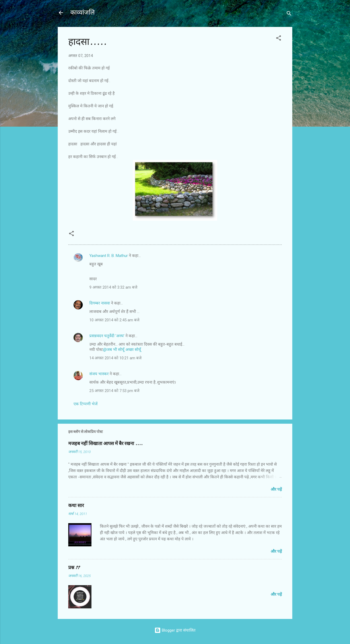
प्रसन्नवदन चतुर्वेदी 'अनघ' (107, 336)
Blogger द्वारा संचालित (175, 630)
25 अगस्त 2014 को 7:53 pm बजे (114, 391)
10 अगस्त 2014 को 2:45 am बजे (114, 320)
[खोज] (289, 14)
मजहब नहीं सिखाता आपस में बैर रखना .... (105, 444)
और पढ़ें (276, 489)
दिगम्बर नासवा (100, 303)
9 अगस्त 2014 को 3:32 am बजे (113, 287)
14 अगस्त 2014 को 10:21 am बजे (115, 358)
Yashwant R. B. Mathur (109, 256)
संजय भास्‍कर (99, 374)
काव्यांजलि (82, 13)
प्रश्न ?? (74, 568)
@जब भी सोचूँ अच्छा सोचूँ (122, 350)
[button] (279, 39)
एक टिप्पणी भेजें (86, 404)
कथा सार (76, 506)
